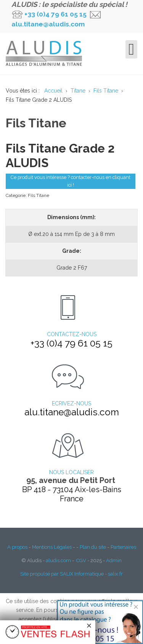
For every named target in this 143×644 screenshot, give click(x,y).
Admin (114, 560)
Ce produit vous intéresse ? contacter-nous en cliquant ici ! (71, 181)
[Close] (136, 607)
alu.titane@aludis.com (48, 24)
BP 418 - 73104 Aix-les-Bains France (72, 494)
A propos (17, 547)
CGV (81, 560)
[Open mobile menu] (131, 49)
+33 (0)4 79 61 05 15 (55, 14)
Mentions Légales (52, 547)
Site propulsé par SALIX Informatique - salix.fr (71, 574)
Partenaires (123, 547)
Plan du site (93, 547)
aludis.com (58, 560)
